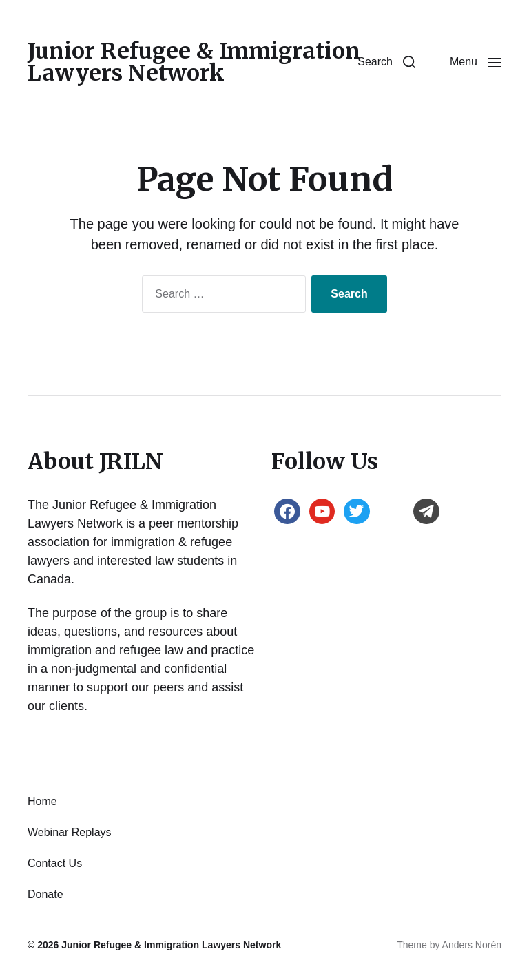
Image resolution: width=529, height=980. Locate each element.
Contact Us (55, 863)
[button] (386, 62)
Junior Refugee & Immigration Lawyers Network (194, 62)
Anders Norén (472, 945)
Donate (45, 894)
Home (42, 801)
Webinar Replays (70, 832)
